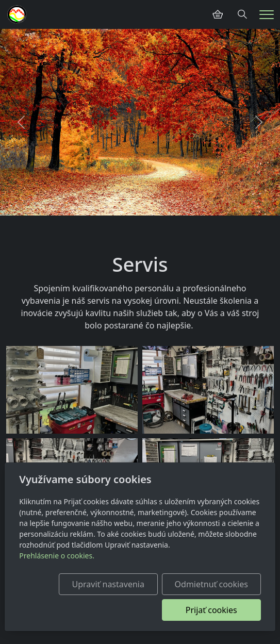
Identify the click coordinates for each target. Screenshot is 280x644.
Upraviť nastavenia (108, 584)
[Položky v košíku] (218, 14)
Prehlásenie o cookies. (57, 556)
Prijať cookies (211, 610)
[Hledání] (242, 14)
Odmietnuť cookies (211, 584)
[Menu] (267, 15)
